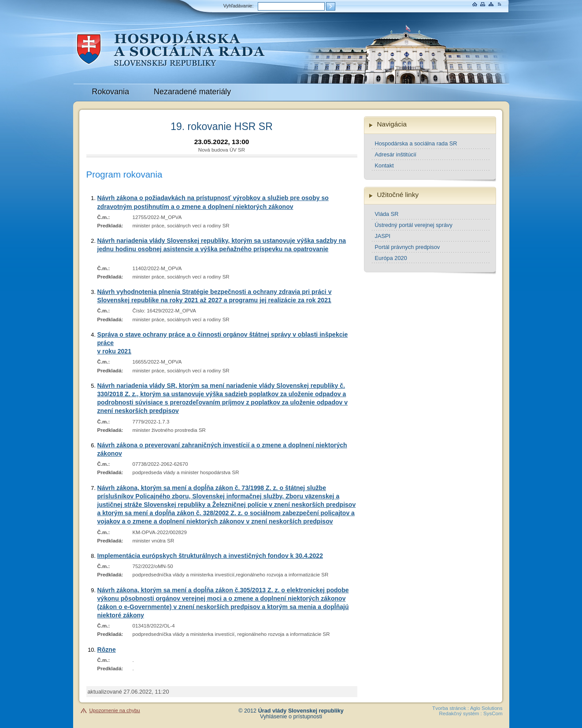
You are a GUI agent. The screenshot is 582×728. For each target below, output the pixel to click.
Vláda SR (387, 214)
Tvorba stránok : (450, 708)
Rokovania (111, 92)
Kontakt (384, 165)
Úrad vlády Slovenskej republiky (301, 711)
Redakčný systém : (461, 713)
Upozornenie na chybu (115, 710)
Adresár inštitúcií (396, 154)
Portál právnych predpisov (408, 247)
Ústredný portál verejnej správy (414, 225)
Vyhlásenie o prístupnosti (291, 717)
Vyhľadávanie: (239, 6)
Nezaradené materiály (192, 92)
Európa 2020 (391, 258)
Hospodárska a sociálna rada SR (416, 143)
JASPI (383, 236)
